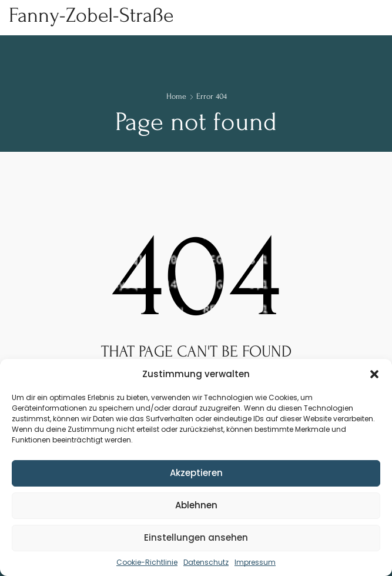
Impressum (255, 562)
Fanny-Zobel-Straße (91, 15)
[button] (374, 374)
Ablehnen (196, 505)
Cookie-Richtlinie (147, 562)
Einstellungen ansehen (196, 537)
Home (176, 96)
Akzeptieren (196, 473)
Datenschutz (206, 562)
